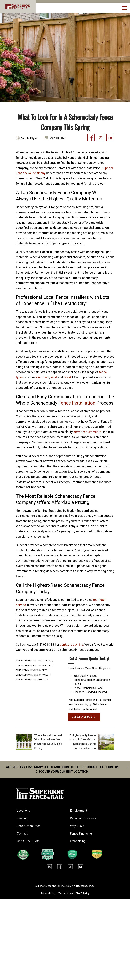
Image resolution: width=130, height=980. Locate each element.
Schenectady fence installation (33, 661)
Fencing (22, 818)
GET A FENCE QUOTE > (84, 717)
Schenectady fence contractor (34, 665)
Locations (24, 811)
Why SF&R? (78, 826)
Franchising (78, 841)
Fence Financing (81, 833)
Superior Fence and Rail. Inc (50, 886)
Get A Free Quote (28, 841)
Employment (79, 811)
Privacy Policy (48, 893)
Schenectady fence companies (32, 675)
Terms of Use (66, 893)
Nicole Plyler (29, 138)
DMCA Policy (82, 893)
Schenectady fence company (31, 670)
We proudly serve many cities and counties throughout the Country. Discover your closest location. (67, 769)
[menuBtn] (125, 8)
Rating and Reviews (83, 818)
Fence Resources (29, 826)
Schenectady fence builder (31, 680)
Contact (22, 833)
